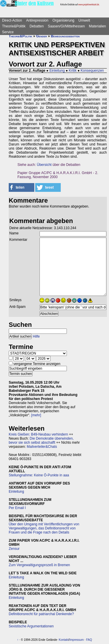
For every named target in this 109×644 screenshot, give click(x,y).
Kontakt (64, 640)
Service (8, 32)
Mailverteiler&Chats (42, 447)
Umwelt (84, 20)
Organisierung (63, 20)
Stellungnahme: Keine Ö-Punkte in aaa (39, 475)
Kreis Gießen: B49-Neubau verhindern (38, 434)
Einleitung (57, 71)
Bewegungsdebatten (65, 36)
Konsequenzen (92, 71)
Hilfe (36, 336)
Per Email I (17, 508)
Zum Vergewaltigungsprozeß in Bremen (39, 565)
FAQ (89, 640)
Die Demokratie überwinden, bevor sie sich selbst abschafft (41, 441)
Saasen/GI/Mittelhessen (66, 26)
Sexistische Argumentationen (31, 626)
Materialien (98, 26)
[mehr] (36, 415)
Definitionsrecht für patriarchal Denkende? (41, 614)
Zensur (14, 549)
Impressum (77, 640)
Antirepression (37, 20)
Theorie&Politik (14, 26)
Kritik (73, 71)
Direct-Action (12, 20)
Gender (41, 36)
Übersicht (44, 165)
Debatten (37, 26)
